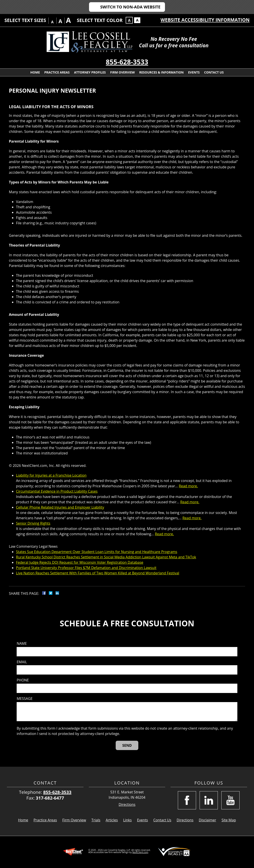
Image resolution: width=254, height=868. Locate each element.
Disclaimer (207, 820)
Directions (127, 805)
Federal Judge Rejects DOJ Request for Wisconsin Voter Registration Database (80, 562)
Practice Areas (57, 72)
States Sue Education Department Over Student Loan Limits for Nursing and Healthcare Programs (97, 552)
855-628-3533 (127, 62)
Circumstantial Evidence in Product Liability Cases (57, 491)
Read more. (188, 486)
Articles (112, 820)
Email (22, 662)
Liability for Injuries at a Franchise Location (51, 475)
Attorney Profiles (90, 72)
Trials (96, 820)
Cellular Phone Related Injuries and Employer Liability (60, 507)
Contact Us (214, 72)
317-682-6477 (50, 798)
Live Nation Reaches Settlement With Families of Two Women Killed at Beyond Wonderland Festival (98, 573)
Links (127, 820)
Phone (23, 680)
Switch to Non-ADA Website (130, 7)
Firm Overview (122, 72)
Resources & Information (161, 72)
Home (35, 72)
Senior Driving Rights (33, 523)
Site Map (229, 820)
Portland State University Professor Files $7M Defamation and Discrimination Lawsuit (86, 568)
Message (25, 699)
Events (194, 72)
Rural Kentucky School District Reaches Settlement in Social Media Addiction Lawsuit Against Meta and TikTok (106, 557)
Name (22, 644)
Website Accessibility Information (205, 20)
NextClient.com (140, 852)
